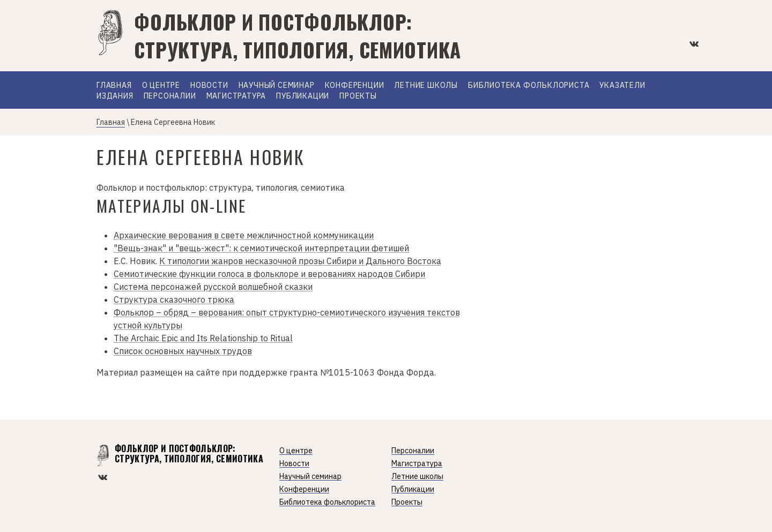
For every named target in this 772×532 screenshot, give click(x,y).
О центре (296, 451)
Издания (115, 96)
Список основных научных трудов (183, 351)
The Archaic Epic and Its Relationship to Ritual (203, 338)
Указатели (622, 86)
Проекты (358, 96)
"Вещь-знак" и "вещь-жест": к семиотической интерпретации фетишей (261, 248)
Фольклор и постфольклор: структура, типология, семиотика (298, 36)
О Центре (161, 86)
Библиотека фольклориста (529, 86)
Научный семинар (277, 86)
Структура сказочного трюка (174, 299)
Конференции (355, 86)
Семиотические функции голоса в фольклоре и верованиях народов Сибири (269, 274)
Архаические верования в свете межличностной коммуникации (244, 235)
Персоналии (170, 96)
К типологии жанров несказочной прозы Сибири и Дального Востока (300, 261)
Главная (114, 86)
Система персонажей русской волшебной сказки (213, 287)
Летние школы (426, 86)
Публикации (303, 96)
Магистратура (236, 96)
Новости (209, 86)
